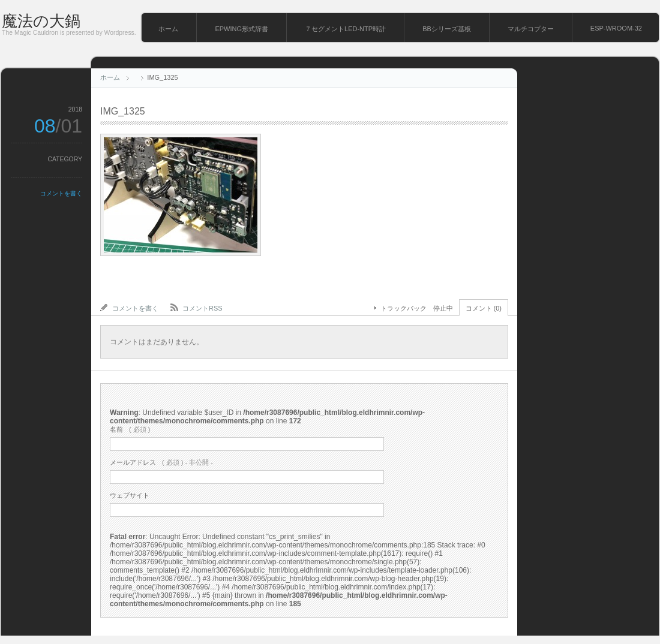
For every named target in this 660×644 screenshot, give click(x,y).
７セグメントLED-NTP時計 (345, 29)
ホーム (168, 29)
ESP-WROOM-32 (616, 28)
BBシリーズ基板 (447, 29)
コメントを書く (61, 193)
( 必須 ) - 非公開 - (161, 462)
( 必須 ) (130, 429)
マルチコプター (531, 29)
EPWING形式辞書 (241, 29)
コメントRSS (202, 308)
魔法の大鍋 (41, 21)
